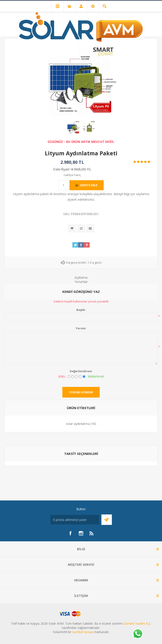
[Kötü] (69, 377)
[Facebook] (70, 533)
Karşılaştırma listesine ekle (81, 228)
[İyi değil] (73, 377)
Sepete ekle (89, 185)
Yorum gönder (81, 392)
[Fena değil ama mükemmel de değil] (76, 377)
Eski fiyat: (62, 169)
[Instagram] (81, 533)
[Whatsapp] (138, 634)
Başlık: (81, 310)
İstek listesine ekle (72, 228)
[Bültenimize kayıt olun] (75, 520)
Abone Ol (107, 520)
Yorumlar (81, 282)
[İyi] (80, 377)
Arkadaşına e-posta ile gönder (90, 228)
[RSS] (92, 533)
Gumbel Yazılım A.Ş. (137, 623)
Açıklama (81, 277)
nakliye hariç (72, 175)
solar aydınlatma (78, 424)
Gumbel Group (83, 632)
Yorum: (81, 328)
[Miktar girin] (63, 185)
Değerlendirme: (81, 371)
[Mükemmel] (84, 377)
